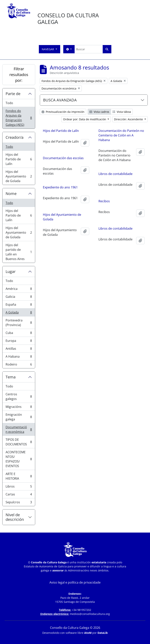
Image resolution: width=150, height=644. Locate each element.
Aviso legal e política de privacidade (75, 582)
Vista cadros (99, 112)
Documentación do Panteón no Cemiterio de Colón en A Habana (121, 135)
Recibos (104, 201)
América (19, 290)
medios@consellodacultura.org (90, 614)
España (19, 305)
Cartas (19, 495)
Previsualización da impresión (63, 112)
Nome (11, 194)
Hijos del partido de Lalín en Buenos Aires (19, 252)
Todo (9, 103)
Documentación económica (19, 429)
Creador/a (15, 137)
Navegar (48, 49)
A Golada (19, 313)
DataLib (103, 633)
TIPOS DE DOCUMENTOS (19, 442)
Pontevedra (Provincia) (19, 323)
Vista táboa (122, 112)
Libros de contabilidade (115, 174)
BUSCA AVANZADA (60, 100)
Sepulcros (19, 503)
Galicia (19, 297)
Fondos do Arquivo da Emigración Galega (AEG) (19, 118)
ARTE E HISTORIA (19, 476)
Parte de (13, 94)
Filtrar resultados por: (19, 75)
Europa (19, 342)
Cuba (19, 334)
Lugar (11, 271)
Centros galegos (19, 396)
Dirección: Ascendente (129, 119)
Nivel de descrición (15, 517)
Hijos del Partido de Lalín (19, 159)
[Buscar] (89, 49)
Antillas (19, 349)
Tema (11, 377)
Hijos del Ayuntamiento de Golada (19, 176)
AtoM (88, 633)
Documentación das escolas (63, 158)
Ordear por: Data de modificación (85, 119)
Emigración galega (19, 417)
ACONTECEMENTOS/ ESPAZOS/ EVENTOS (19, 459)
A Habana (19, 357)
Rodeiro (19, 365)
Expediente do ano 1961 (60, 188)
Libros (19, 487)
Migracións (19, 408)
